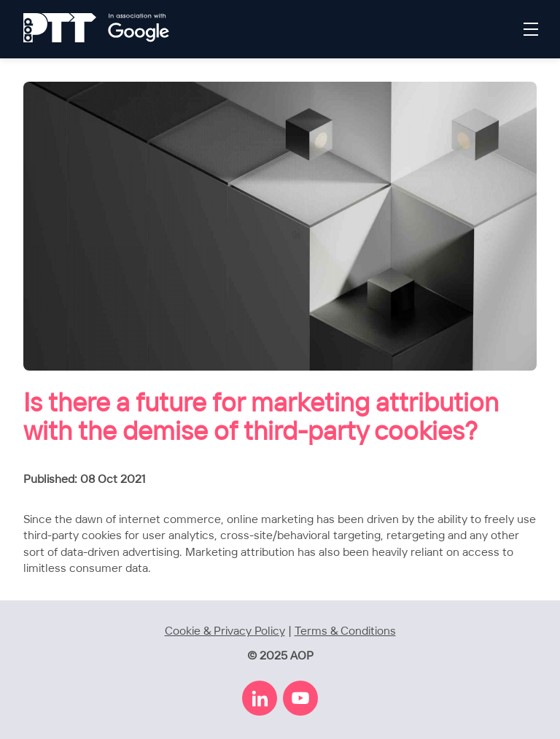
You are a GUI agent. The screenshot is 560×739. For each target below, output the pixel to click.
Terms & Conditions (345, 631)
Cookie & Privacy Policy (225, 631)
